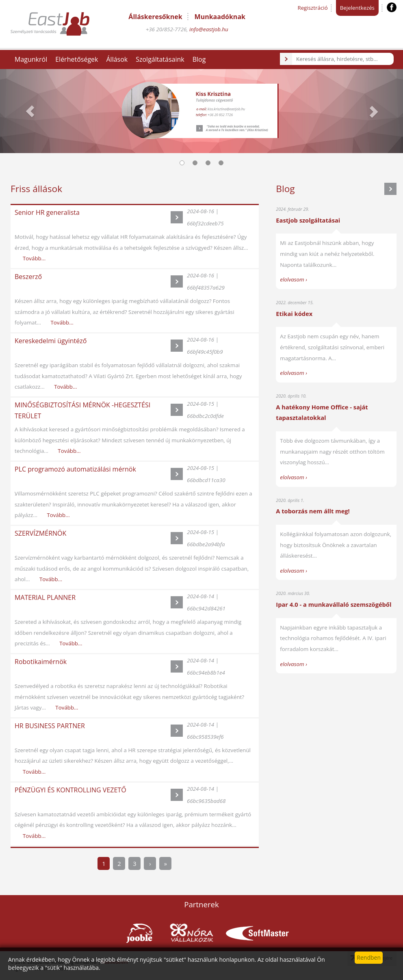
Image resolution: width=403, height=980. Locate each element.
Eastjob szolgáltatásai (308, 220)
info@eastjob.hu (209, 29)
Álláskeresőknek (155, 17)
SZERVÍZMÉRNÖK (40, 533)
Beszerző (28, 277)
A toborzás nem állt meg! (313, 511)
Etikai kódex (294, 314)
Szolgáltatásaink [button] (160, 59)
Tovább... (34, 258)
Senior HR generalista (47, 212)
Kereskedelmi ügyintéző (51, 341)
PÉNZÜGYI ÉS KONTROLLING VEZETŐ (70, 790)
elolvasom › (294, 279)
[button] (30, 111)
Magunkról (31, 59)
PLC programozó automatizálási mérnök (75, 469)
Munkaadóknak (220, 17)
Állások (117, 59)
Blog (199, 59)
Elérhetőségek (77, 59)
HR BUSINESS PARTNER (50, 726)
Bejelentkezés (357, 8)
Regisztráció (312, 8)
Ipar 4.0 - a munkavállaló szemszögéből (334, 604)
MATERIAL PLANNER (45, 597)
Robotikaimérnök (41, 662)
